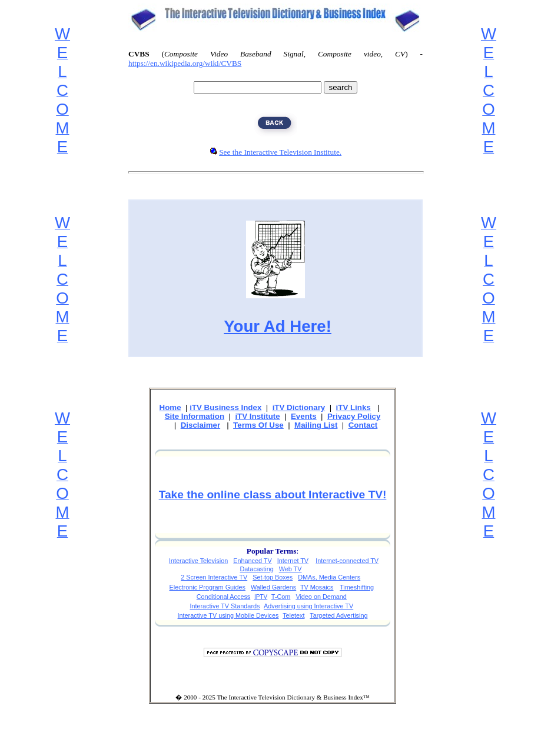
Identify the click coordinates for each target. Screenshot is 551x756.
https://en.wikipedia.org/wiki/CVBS (185, 63)
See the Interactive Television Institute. (280, 152)
